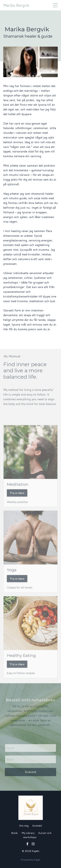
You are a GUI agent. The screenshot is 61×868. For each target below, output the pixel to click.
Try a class (17, 499)
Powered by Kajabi (30, 860)
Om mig (24, 826)
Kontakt (37, 826)
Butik (14, 833)
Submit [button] (31, 772)
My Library (28, 833)
